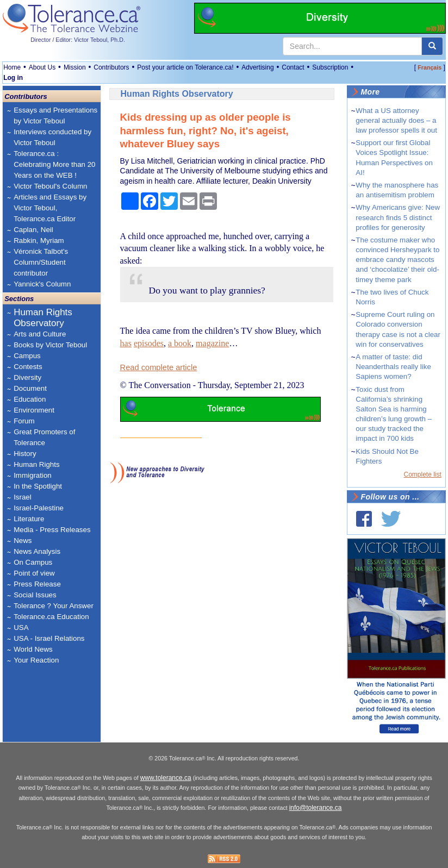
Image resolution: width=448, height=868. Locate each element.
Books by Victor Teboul (50, 345)
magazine (212, 343)
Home (12, 67)
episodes (149, 343)
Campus (27, 356)
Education (30, 399)
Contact (293, 67)
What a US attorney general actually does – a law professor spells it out (396, 120)
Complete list (423, 474)
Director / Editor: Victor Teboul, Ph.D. (78, 40)
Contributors (111, 67)
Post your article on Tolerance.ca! (185, 67)
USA (21, 627)
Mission (75, 67)
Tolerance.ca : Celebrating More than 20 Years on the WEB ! (54, 164)
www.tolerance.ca (166, 778)
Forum (24, 421)
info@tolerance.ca (316, 808)
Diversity (27, 377)
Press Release (37, 584)
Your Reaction (36, 660)
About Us (42, 67)
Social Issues (35, 595)
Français (430, 67)
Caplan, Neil (33, 230)
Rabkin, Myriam (39, 241)
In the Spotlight (38, 486)
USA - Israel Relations (49, 638)
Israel (23, 497)
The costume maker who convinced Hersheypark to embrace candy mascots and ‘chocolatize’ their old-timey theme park (397, 260)
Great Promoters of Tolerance (44, 437)
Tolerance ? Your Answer (54, 606)
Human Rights (36, 464)
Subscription (330, 67)
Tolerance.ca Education (51, 617)
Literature (29, 519)
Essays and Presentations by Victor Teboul (55, 115)
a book (180, 343)
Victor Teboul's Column (50, 186)
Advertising (257, 67)
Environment (34, 410)
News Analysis (37, 551)
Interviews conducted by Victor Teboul (52, 137)
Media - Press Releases (52, 530)
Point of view (34, 573)
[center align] (432, 46)
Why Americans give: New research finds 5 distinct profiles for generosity (398, 217)
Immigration (33, 475)
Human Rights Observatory (43, 318)
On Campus (33, 562)
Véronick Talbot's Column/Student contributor (41, 262)
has (126, 343)
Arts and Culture (40, 334)
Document (30, 388)
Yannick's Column (42, 284)
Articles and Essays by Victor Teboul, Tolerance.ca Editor (50, 208)
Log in (13, 78)
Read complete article (159, 367)
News (23, 541)
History (25, 454)
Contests (28, 367)
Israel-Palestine (39, 508)
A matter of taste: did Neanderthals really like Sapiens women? (393, 367)
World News (33, 649)
